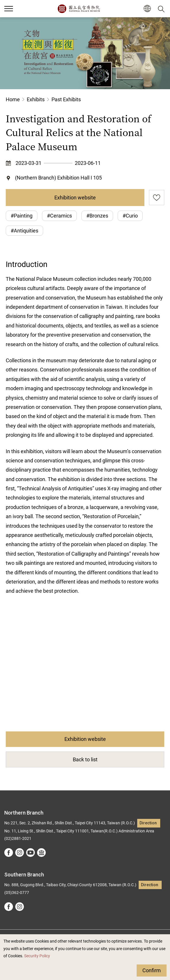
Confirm (152, 970)
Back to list (85, 759)
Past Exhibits (66, 99)
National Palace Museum (79, 9)
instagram (20, 853)
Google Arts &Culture (41, 853)
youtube (30, 853)
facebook (9, 853)
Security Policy (37, 956)
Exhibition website (75, 198)
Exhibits (36, 99)
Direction (148, 823)
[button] (147, 9)
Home (13, 99)
